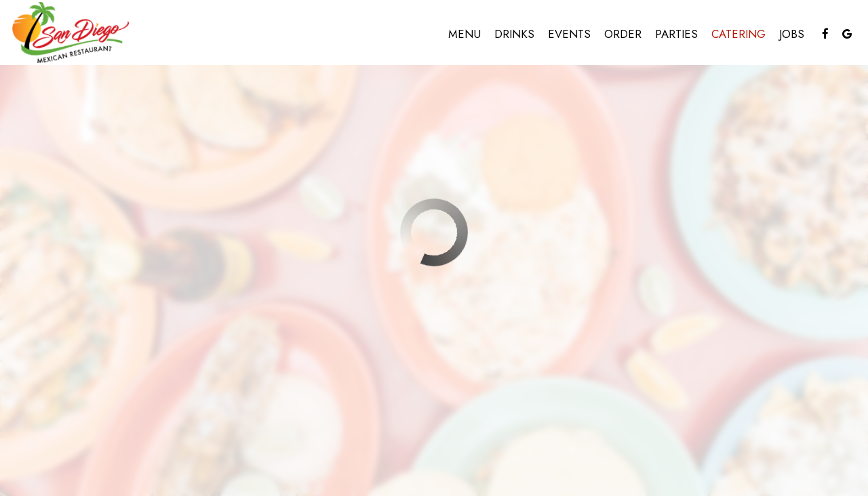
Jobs (792, 34)
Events (569, 34)
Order (623, 34)
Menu (465, 34)
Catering (738, 34)
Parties (676, 34)
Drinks (514, 34)
